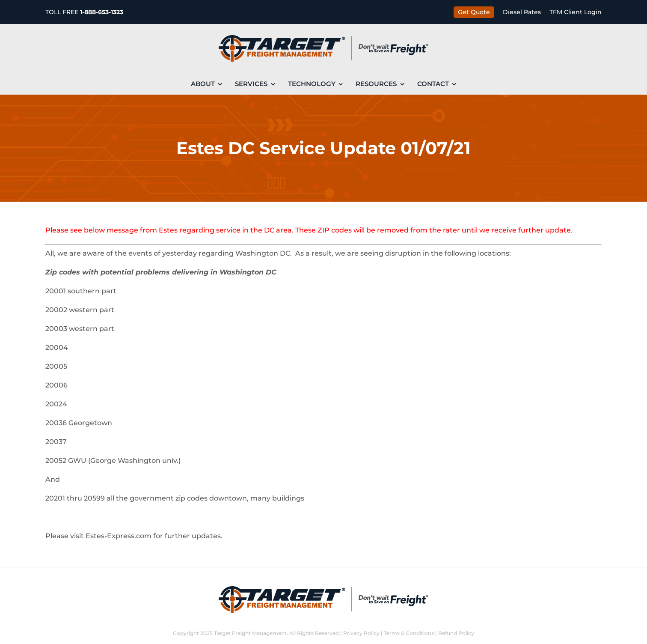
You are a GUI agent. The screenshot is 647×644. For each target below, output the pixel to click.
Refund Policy (456, 633)
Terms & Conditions (409, 633)
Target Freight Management (250, 633)
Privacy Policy (361, 633)
